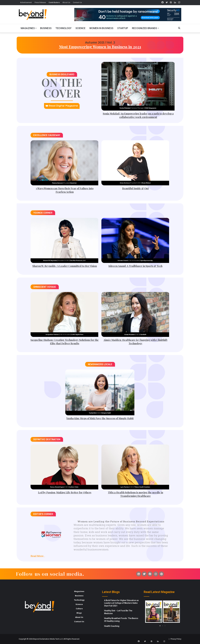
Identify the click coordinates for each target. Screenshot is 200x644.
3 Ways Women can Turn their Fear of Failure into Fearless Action (65, 190)
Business (46, 28)
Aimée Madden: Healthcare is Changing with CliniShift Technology (135, 342)
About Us (66, 2)
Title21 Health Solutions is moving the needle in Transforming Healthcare (135, 494)
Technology (63, 28)
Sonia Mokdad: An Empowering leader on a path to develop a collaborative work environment (138, 115)
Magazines (28, 28)
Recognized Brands (144, 28)
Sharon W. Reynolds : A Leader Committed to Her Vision (65, 266)
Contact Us (77, 2)
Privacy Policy (176, 639)
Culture (79, 609)
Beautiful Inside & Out (135, 188)
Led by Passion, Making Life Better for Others (65, 492)
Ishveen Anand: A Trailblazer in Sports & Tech (135, 266)
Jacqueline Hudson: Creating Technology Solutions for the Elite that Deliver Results (65, 342)
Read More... (38, 556)
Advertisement (26, 2)
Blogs (79, 613)
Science (80, 28)
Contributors (54, 2)
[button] (100, 555)
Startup (123, 28)
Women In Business (101, 28)
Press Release (40, 2)
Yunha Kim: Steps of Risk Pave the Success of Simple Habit (100, 418)
